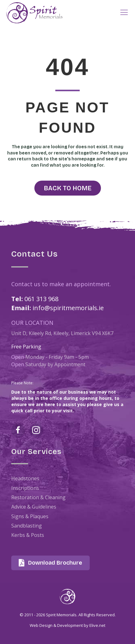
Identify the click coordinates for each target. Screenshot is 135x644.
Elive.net (97, 625)
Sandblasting (27, 526)
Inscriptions (25, 488)
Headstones (25, 478)
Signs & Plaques (30, 516)
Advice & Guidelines (34, 507)
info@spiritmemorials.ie (68, 308)
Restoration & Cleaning (38, 497)
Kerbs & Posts (28, 535)
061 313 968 (41, 299)
